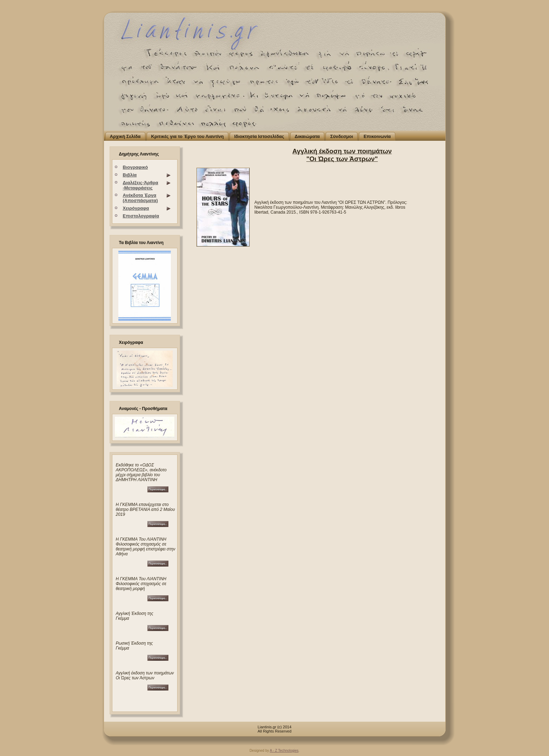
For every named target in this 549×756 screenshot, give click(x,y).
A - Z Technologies (284, 751)
